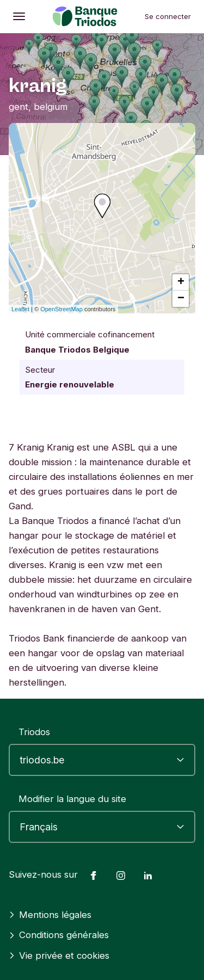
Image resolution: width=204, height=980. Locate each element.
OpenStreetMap (61, 309)
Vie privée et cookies (59, 956)
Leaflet (20, 309)
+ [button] (181, 282)
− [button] (181, 299)
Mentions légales (50, 915)
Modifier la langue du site (72, 799)
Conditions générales (59, 935)
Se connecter (168, 16)
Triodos (34, 732)
